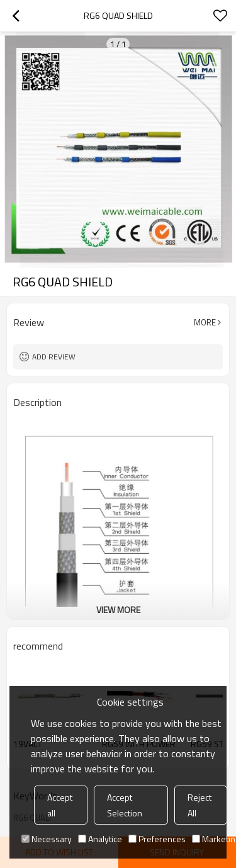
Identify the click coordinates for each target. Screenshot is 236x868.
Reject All (199, 805)
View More (118, 610)
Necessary (47, 839)
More (205, 322)
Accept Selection (125, 805)
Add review (54, 357)
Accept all (60, 805)
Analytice (100, 839)
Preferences (157, 839)
